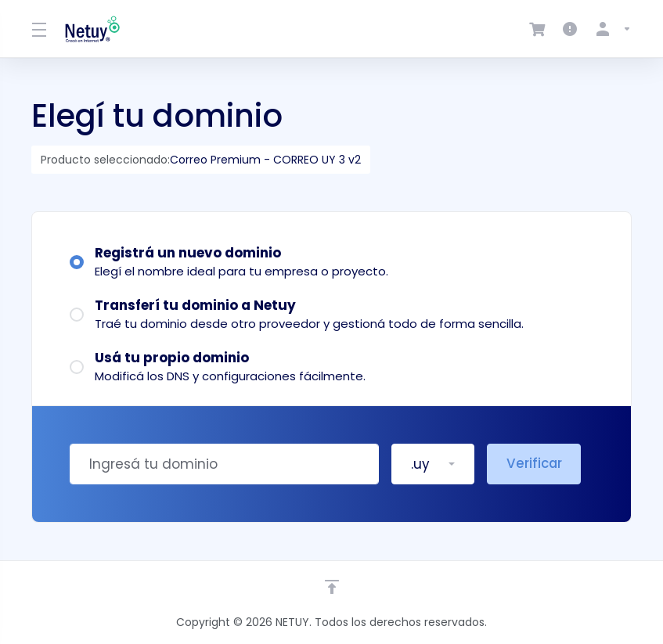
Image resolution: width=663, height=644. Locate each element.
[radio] (77, 262)
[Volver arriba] (332, 587)
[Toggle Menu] (39, 29)
